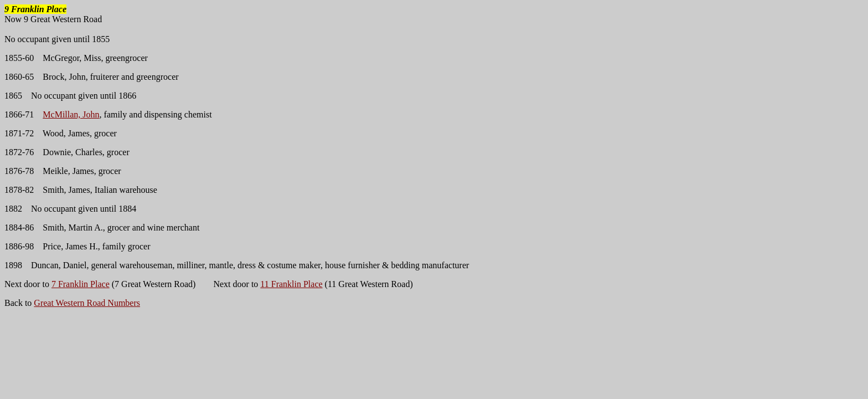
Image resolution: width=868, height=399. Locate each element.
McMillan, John (71, 114)
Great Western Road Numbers (87, 303)
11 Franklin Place (291, 284)
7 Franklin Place (81, 284)
